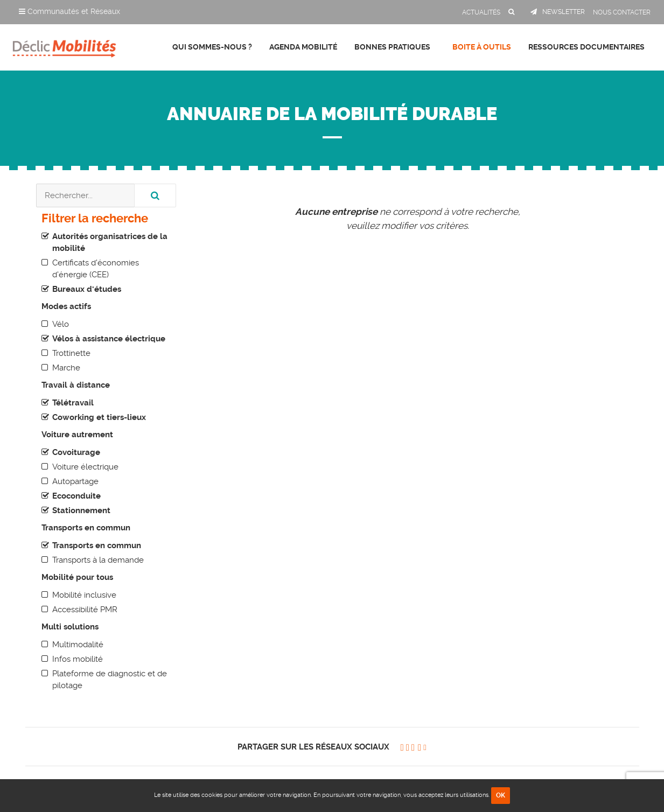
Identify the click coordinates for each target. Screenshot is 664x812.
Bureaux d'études (87, 289)
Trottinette (71, 353)
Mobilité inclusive (84, 595)
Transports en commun (97, 545)
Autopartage (75, 481)
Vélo (61, 324)
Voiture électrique (85, 467)
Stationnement (81, 510)
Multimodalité (78, 645)
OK (501, 795)
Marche (66, 368)
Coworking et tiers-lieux (99, 417)
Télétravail (73, 403)
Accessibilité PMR (85, 610)
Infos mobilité (78, 659)
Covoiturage (76, 452)
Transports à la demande (98, 560)
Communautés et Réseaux (69, 11)
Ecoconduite (76, 496)
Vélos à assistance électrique (109, 339)
